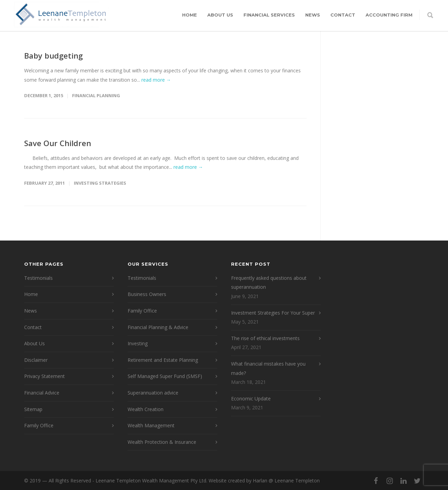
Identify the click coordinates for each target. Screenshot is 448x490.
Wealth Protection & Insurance (162, 442)
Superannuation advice (153, 393)
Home (190, 15)
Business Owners (147, 294)
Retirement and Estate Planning (163, 360)
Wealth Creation (146, 409)
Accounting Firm (389, 15)
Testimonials (38, 278)
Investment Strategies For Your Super (273, 313)
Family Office (39, 425)
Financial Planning (96, 95)
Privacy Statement (44, 376)
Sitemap (33, 409)
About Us (220, 15)
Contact (343, 15)
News (313, 15)
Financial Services (269, 15)
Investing (138, 343)
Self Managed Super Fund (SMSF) (165, 376)
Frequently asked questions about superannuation (269, 283)
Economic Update (251, 399)
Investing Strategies (100, 183)
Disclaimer (36, 360)
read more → (156, 80)
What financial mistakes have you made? (268, 368)
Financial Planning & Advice (158, 327)
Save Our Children (58, 143)
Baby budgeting (53, 55)
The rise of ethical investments (265, 338)
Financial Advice (42, 393)
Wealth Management (151, 425)
